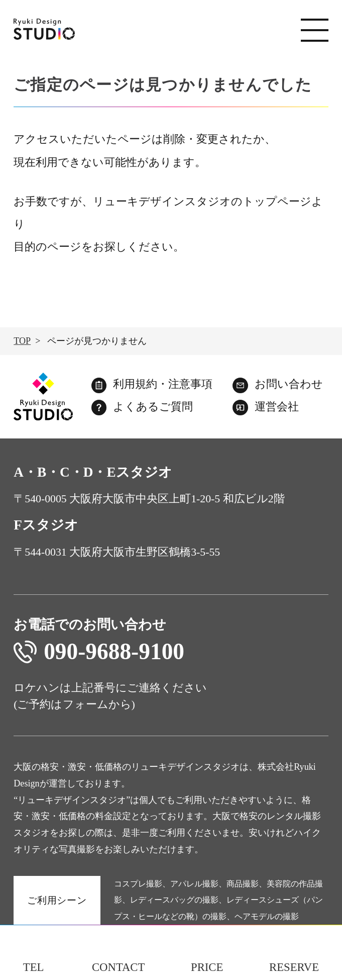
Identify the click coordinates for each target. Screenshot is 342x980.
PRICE (207, 967)
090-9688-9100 (99, 652)
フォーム (86, 704)
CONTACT (118, 967)
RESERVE (294, 967)
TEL (34, 967)
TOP (22, 341)
